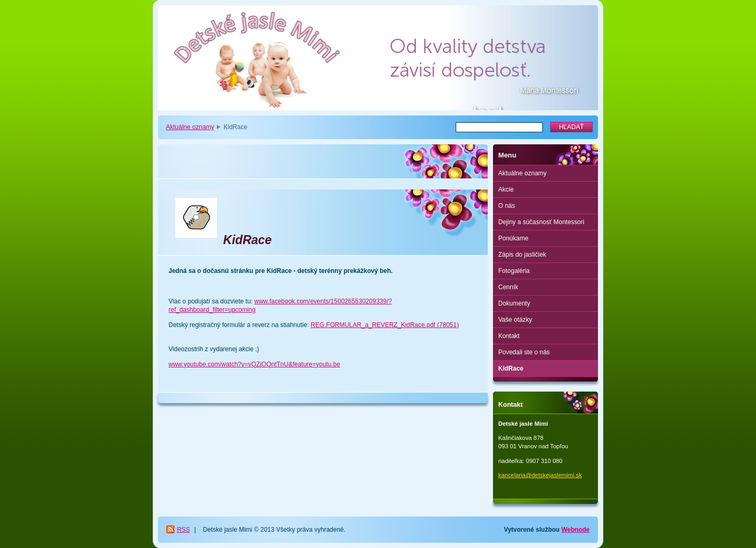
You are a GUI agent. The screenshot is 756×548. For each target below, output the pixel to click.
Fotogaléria (514, 271)
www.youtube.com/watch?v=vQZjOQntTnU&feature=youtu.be (254, 364)
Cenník (508, 287)
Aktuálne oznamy (190, 127)
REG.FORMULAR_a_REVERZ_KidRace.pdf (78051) (385, 325)
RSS (183, 530)
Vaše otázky (515, 320)
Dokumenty (514, 303)
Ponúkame (513, 238)
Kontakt (509, 336)
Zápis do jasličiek (522, 255)
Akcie (506, 189)
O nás (507, 206)
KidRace (511, 368)
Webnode (575, 530)
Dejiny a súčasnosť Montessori (541, 222)
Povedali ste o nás (524, 352)
